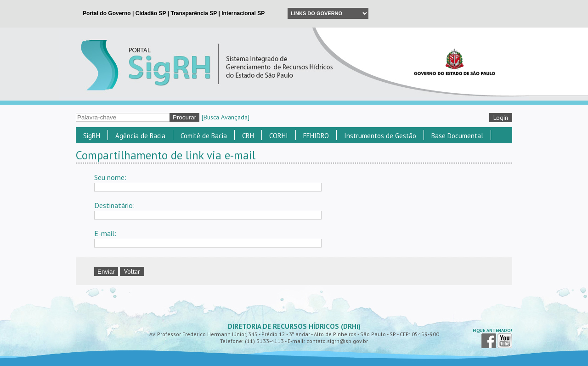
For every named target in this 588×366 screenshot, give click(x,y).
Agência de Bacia (140, 136)
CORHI (279, 136)
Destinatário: (114, 205)
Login (501, 118)
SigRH (92, 136)
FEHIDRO (316, 136)
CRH (248, 136)
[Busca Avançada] (226, 117)
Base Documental (457, 136)
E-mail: (105, 233)
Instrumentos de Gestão (380, 136)
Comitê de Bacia (204, 136)
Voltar (132, 271)
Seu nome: (110, 177)
